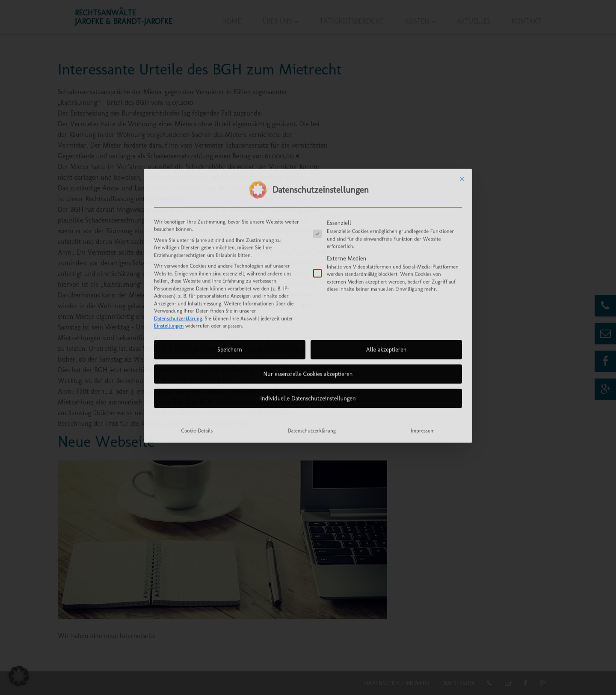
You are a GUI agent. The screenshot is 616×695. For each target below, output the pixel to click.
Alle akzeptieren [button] (386, 258)
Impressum (423, 339)
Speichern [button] (230, 258)
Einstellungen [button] (169, 234)
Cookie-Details (197, 339)
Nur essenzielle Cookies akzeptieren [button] (308, 282)
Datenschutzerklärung (178, 227)
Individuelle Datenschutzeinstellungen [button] (308, 307)
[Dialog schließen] (462, 87)
